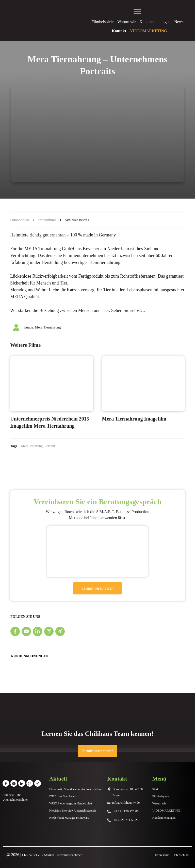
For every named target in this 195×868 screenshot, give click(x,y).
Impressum (162, 855)
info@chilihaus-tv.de (126, 803)
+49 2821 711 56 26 (125, 820)
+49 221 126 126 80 (125, 811)
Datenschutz (181, 855)
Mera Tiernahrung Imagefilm (134, 419)
